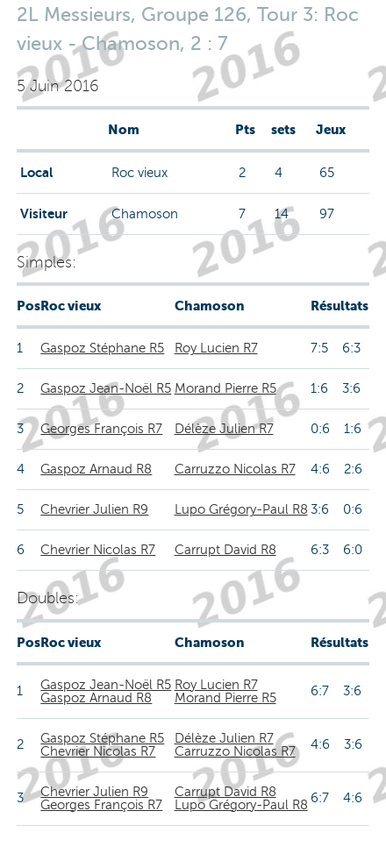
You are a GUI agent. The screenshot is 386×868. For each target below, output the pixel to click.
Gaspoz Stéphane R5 (102, 348)
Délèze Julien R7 (224, 429)
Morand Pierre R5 (225, 388)
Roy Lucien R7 (216, 348)
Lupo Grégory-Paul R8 (241, 509)
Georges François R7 (101, 429)
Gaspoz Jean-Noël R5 (106, 388)
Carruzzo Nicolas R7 (235, 469)
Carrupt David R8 (225, 550)
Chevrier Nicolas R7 (98, 550)
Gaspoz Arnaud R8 (96, 469)
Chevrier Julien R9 (94, 509)
